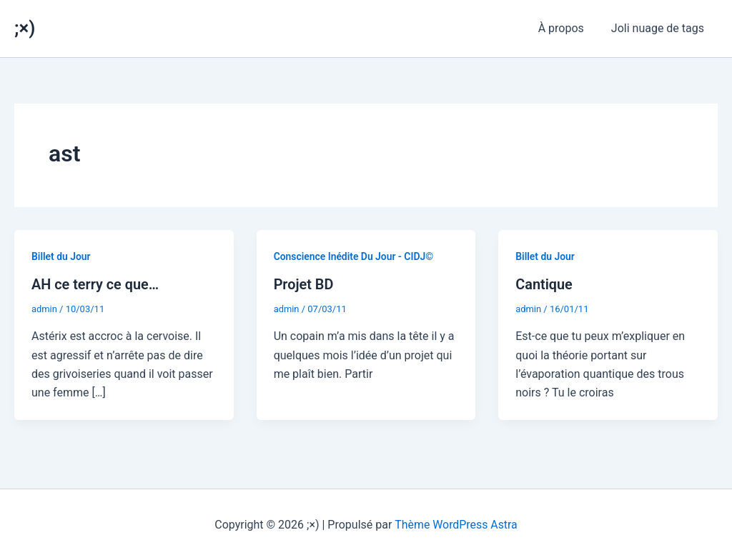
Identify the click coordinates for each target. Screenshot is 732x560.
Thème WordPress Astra (456, 524)
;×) (25, 28)
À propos (568, 28)
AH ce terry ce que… (95, 284)
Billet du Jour (61, 256)
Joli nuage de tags (660, 28)
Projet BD (304, 284)
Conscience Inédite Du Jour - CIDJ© (355, 256)
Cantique (544, 284)
